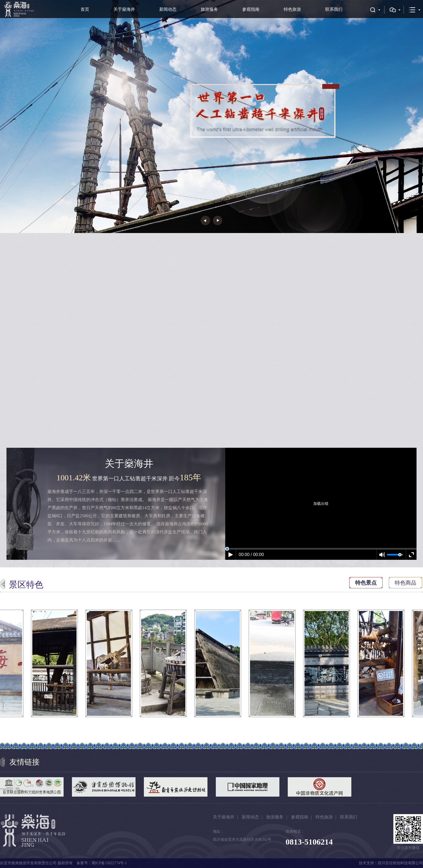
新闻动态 (168, 9)
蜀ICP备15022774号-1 (109, 863)
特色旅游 (292, 9)
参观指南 (251, 9)
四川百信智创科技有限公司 (400, 863)
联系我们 (334, 9)
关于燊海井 (124, 9)
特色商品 (405, 583)
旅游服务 (209, 9)
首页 (85, 9)
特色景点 (366, 583)
